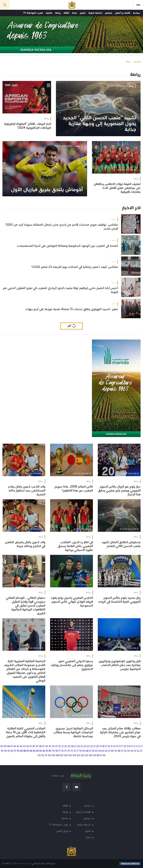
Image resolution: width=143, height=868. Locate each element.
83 (41, 751)
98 (98, 756)
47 (11, 747)
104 (74, 756)
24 (85, 747)
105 (70, 756)
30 (66, 747)
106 (66, 756)
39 (37, 747)
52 (138, 751)
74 (69, 751)
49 (5, 747)
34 (53, 747)
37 (43, 747)
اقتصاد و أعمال (123, 13)
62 (106, 751)
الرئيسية (137, 62)
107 (62, 756)
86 (31, 751)
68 (87, 751)
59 (116, 751)
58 (119, 751)
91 (15, 751)
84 (37, 751)
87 (28, 751)
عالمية (49, 13)
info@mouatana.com (20, 864)
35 (50, 747)
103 (78, 756)
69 (84, 751)
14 (114, 747)
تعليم (83, 13)
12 (120, 747)
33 (56, 747)
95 (2, 751)
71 (77, 751)
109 (53, 756)
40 (34, 747)
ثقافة (66, 13)
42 (28, 747)
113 (39, 756)
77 (59, 751)
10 (125, 747)
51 (141, 751)
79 (53, 751)
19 (101, 747)
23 (88, 747)
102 (83, 756)
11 (122, 747)
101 (87, 756)
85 (34, 751)
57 (122, 751)
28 (72, 747)
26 (78, 747)
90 (18, 751)
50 (2, 747)
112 (43, 756)
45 (18, 747)
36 (47, 747)
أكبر (69, 326)
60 (112, 751)
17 (106, 747)
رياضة (58, 13)
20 (98, 747)
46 (15, 747)
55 (128, 751)
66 (93, 751)
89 (21, 751)
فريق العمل (62, 831)
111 (46, 756)
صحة (74, 13)
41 (31, 747)
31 (63, 747)
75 (65, 751)
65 (96, 751)
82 (44, 751)
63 (103, 751)
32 (60, 747)
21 (94, 747)
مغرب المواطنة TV (33, 13)
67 (90, 751)
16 (109, 747)
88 (25, 751)
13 (117, 747)
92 (12, 751)
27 (75, 747)
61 (109, 751)
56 (125, 751)
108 (58, 756)
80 (50, 751)
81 (47, 751)
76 (62, 751)
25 (82, 747)
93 (9, 751)
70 (80, 751)
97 (101, 756)
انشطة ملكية (95, 13)
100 (91, 756)
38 (40, 747)
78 (56, 751)
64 (100, 751)
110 (49, 756)
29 (69, 747)
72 (75, 751)
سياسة (137, 13)
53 (135, 751)
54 (132, 751)
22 (91, 747)
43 (24, 747)
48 (8, 747)
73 (72, 751)
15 (111, 747)
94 (6, 751)
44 (21, 747)
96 (104, 756)
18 (103, 747)
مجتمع (109, 13)
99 (95, 756)
